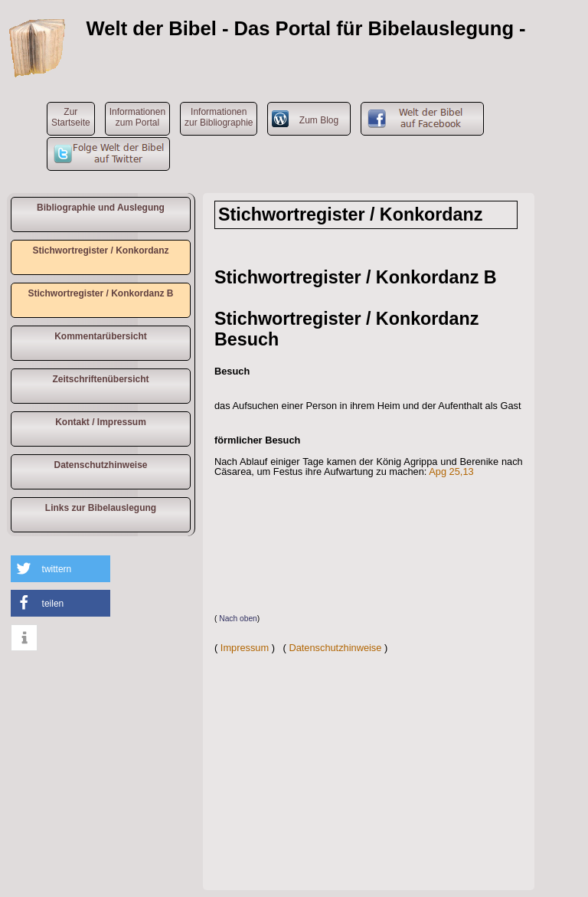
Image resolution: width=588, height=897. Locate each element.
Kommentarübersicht (101, 336)
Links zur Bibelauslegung (101, 508)
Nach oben (238, 619)
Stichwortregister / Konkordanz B (100, 293)
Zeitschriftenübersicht (100, 379)
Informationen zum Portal (137, 117)
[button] (60, 569)
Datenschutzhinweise (100, 465)
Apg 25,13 (451, 471)
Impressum (245, 648)
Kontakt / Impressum (101, 422)
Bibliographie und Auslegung (101, 208)
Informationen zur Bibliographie (219, 117)
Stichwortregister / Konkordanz (100, 250)
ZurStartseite (71, 117)
